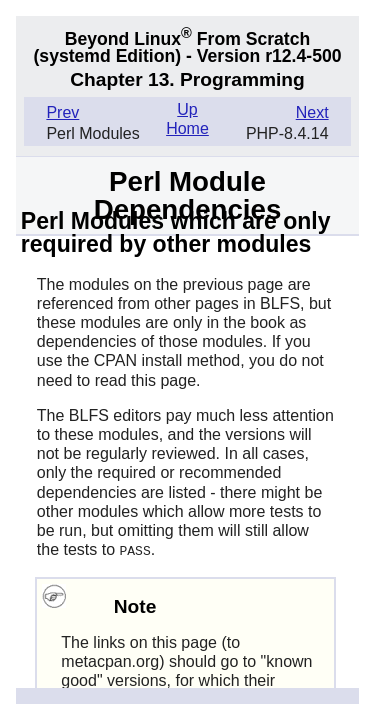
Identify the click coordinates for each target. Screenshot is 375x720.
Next (312, 112)
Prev (62, 112)
